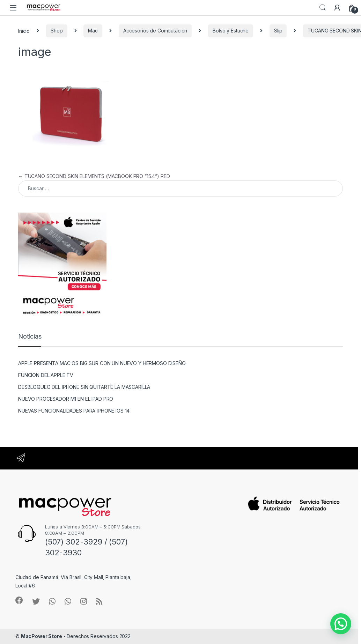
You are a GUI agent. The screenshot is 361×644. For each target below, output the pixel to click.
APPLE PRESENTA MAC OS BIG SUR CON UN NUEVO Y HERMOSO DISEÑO (102, 363)
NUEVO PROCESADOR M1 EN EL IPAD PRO (66, 399)
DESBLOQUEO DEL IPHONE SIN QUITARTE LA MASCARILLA (84, 387)
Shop (57, 31)
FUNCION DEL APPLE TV (46, 375)
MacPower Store (42, 636)
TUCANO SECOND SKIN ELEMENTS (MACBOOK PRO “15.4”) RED (94, 176)
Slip (278, 31)
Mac (93, 31)
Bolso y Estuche (231, 31)
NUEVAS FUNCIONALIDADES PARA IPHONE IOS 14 (74, 411)
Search (323, 8)
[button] (341, 624)
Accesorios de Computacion (155, 31)
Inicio (24, 31)
